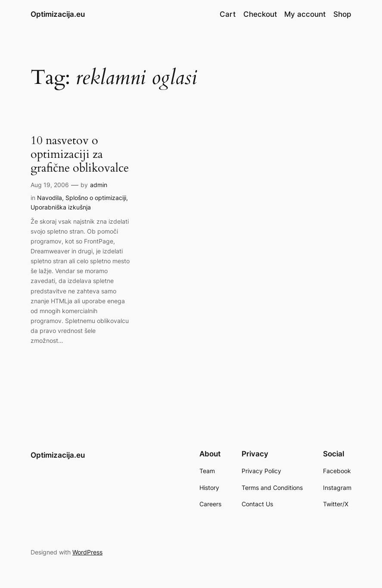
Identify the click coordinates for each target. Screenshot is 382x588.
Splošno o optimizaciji (96, 198)
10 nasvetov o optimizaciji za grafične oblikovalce (80, 155)
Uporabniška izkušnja (61, 207)
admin (99, 185)
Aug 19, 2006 (50, 185)
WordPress (87, 552)
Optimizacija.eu (58, 14)
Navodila (50, 198)
